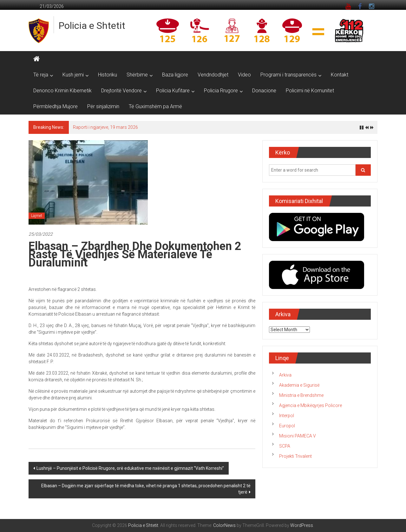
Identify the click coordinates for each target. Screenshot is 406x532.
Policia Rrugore (221, 91)
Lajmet (37, 216)
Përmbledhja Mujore (56, 106)
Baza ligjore (175, 75)
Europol (287, 426)
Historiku (108, 75)
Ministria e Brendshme (301, 395)
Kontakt (340, 75)
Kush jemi (73, 75)
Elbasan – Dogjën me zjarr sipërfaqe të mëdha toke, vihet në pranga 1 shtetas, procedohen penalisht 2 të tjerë (146, 489)
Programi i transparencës (288, 75)
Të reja (41, 75)
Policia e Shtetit (92, 26)
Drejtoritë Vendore (121, 91)
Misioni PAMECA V (298, 436)
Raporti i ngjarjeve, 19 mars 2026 (105, 127)
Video (244, 75)
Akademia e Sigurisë (299, 385)
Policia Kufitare (173, 91)
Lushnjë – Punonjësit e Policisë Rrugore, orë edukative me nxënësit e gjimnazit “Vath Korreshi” (130, 468)
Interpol (287, 416)
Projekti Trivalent (295, 456)
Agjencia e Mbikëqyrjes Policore (311, 405)
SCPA (285, 446)
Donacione (264, 91)
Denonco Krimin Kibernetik (62, 91)
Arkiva (285, 375)
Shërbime (137, 75)
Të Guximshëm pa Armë (155, 106)
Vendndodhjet (213, 75)
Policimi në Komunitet (310, 91)
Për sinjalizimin (103, 106)
